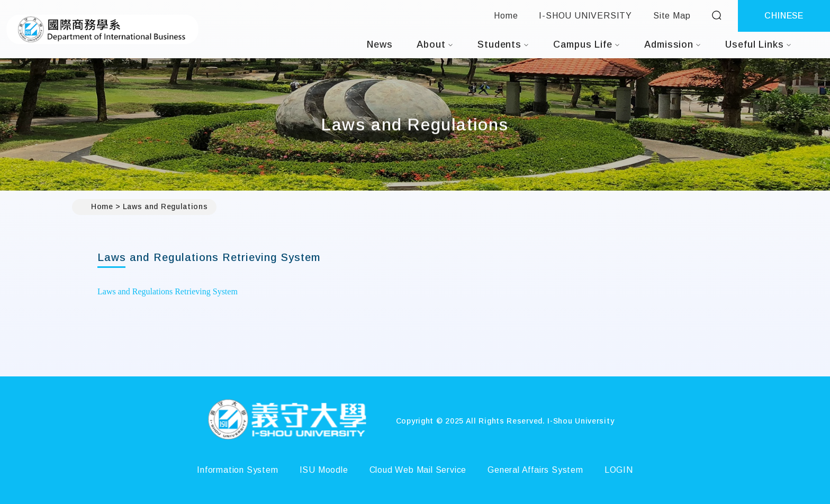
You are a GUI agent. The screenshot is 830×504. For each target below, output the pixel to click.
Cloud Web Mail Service (418, 470)
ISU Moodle (324, 470)
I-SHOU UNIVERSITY (585, 16)
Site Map (672, 16)
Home (506, 16)
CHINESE (784, 16)
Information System (237, 470)
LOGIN (619, 470)
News (380, 44)
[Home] (287, 421)
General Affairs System (535, 470)
